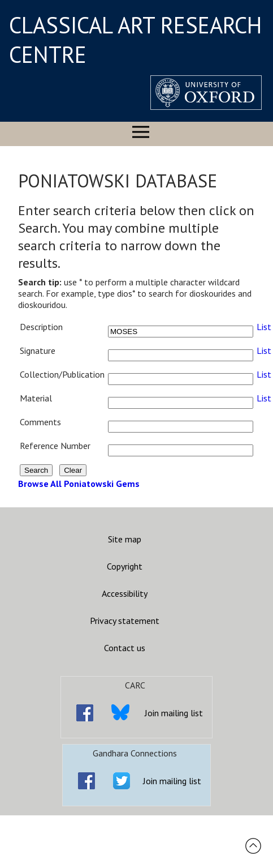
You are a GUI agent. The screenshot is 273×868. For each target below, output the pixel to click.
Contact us (125, 648)
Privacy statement (125, 621)
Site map (125, 539)
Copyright (125, 566)
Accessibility (125, 593)
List (264, 327)
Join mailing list (174, 713)
